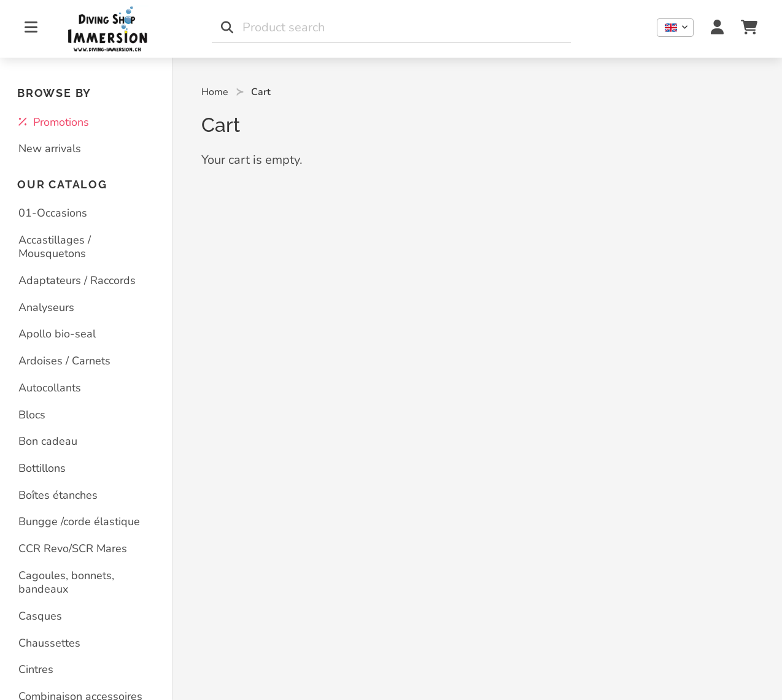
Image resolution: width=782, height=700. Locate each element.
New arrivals (50, 148)
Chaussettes (49, 643)
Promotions (54, 122)
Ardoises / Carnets (64, 361)
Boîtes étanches (58, 495)
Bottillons (42, 468)
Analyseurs (46, 307)
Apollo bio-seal (57, 334)
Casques (40, 616)
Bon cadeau (48, 441)
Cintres (36, 669)
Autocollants (50, 388)
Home (215, 92)
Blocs (32, 415)
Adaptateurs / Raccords (77, 280)
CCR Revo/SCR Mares (73, 548)
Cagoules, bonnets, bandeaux (66, 583)
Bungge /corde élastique (79, 521)
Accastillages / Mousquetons (55, 247)
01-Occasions (53, 213)
